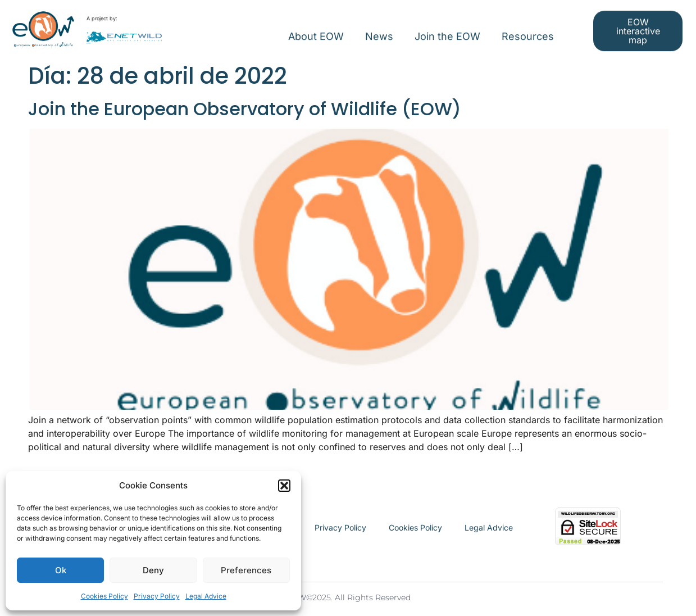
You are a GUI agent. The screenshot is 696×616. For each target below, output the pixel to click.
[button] (284, 486)
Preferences (246, 570)
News (379, 34)
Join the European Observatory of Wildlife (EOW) (245, 109)
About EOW (316, 34)
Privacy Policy (157, 596)
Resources (528, 34)
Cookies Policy (104, 596)
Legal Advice (206, 596)
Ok (61, 570)
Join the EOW (447, 34)
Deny (153, 570)
